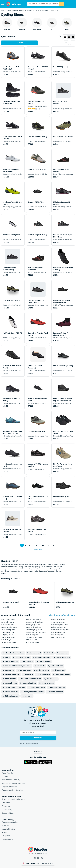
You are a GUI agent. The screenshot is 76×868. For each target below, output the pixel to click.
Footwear (29, 10)
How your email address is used (29, 744)
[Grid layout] (65, 37)
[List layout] (69, 37)
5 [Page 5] (37, 545)
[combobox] (43, 4)
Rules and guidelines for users (13, 799)
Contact (5, 776)
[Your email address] (38, 732)
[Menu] (3, 4)
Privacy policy (7, 806)
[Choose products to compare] (66, 43)
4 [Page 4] (33, 545)
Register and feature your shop (14, 783)
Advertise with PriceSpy (11, 780)
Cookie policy (7, 810)
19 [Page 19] (43, 545)
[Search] (61, 4)
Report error (38, 550)
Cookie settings (8, 813)
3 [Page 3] (29, 545)
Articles (5, 832)
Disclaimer (6, 803)
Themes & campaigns (10, 822)
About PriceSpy (8, 773)
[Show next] (54, 545)
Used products (7, 839)
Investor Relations (9, 829)
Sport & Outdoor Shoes (41, 10)
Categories (6, 836)
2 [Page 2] (26, 545)
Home (3, 10)
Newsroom (6, 826)
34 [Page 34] (49, 545)
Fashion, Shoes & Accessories (15, 10)
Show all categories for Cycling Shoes (62, 615)
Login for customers (9, 787)
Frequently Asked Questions (12, 790)
